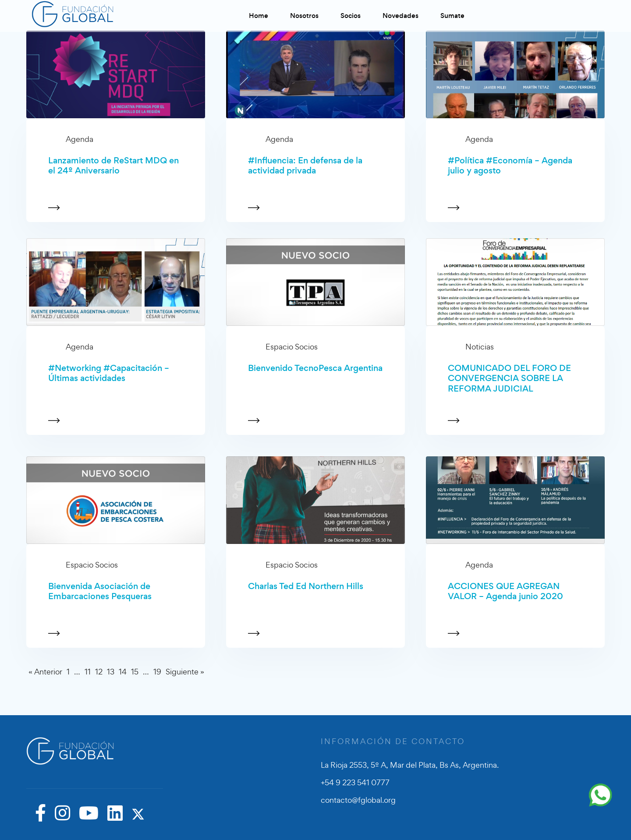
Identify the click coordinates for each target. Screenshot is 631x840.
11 (88, 672)
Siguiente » (185, 672)
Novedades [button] (401, 16)
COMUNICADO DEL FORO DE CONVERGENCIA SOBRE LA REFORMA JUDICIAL (509, 378)
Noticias (480, 347)
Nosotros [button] (304, 16)
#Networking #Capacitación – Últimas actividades (109, 373)
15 (135, 672)
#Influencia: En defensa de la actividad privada (305, 166)
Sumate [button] (452, 16)
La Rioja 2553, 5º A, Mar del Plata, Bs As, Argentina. (410, 765)
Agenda (80, 139)
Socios (351, 16)
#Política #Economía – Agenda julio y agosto (510, 166)
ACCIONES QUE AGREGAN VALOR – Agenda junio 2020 (505, 591)
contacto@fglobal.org (358, 800)
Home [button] (259, 16)
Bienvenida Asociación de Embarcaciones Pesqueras (100, 591)
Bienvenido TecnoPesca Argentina (315, 368)
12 (99, 672)
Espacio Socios (292, 347)
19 (157, 672)
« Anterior (45, 672)
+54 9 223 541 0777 (355, 782)
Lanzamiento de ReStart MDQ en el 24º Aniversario (113, 166)
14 (123, 672)
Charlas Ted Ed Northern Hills (306, 586)
